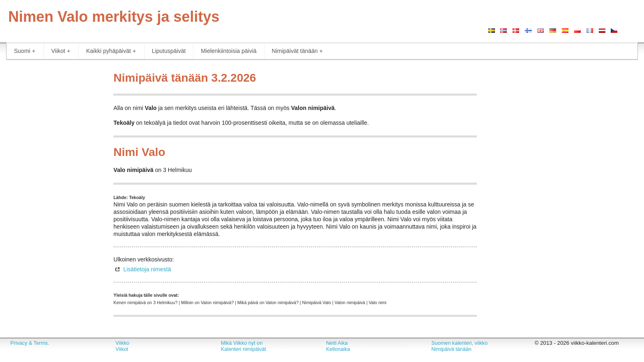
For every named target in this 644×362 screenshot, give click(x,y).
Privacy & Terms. (30, 343)
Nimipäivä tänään (451, 349)
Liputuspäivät (169, 51)
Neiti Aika (337, 343)
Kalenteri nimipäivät (244, 349)
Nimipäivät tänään (297, 51)
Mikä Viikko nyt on (242, 343)
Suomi (25, 51)
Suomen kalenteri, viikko (459, 343)
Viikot (61, 51)
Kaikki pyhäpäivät (111, 51)
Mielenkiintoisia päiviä (229, 51)
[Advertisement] (54, 191)
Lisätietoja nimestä (147, 269)
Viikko (122, 343)
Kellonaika (338, 349)
